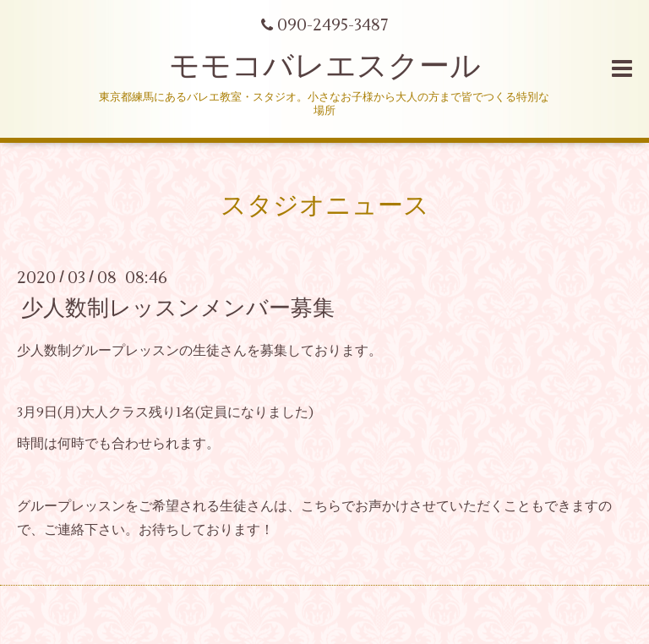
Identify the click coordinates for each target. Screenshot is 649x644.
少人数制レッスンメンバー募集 (178, 308)
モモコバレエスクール (325, 67)
